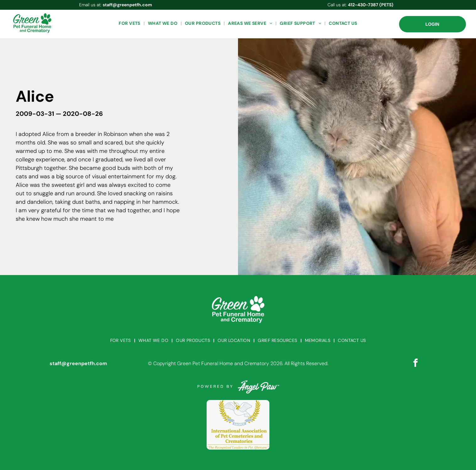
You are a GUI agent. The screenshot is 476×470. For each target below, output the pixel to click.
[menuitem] (130, 23)
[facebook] (415, 364)
